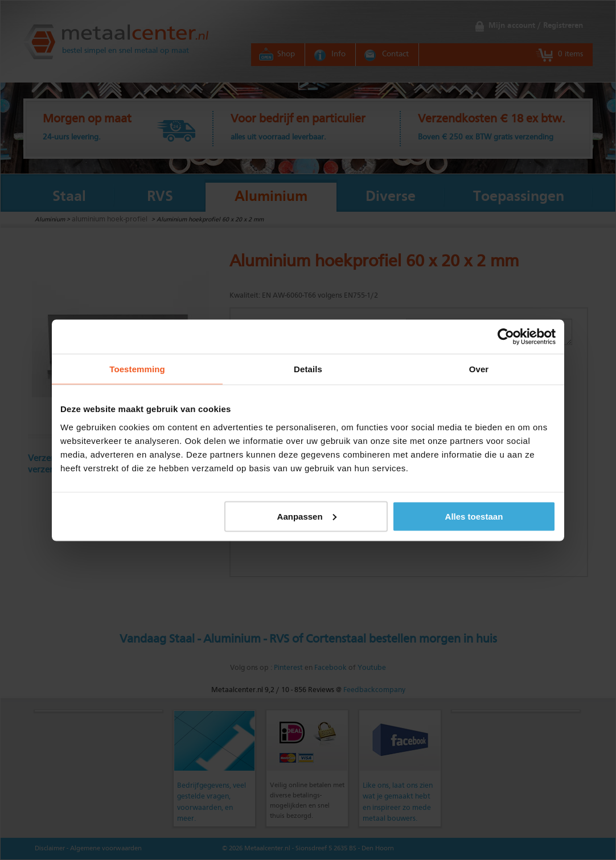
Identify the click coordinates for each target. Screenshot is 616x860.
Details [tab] (308, 369)
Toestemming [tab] (137, 369)
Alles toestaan (474, 516)
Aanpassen (307, 516)
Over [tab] (479, 369)
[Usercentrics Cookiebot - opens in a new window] (506, 336)
